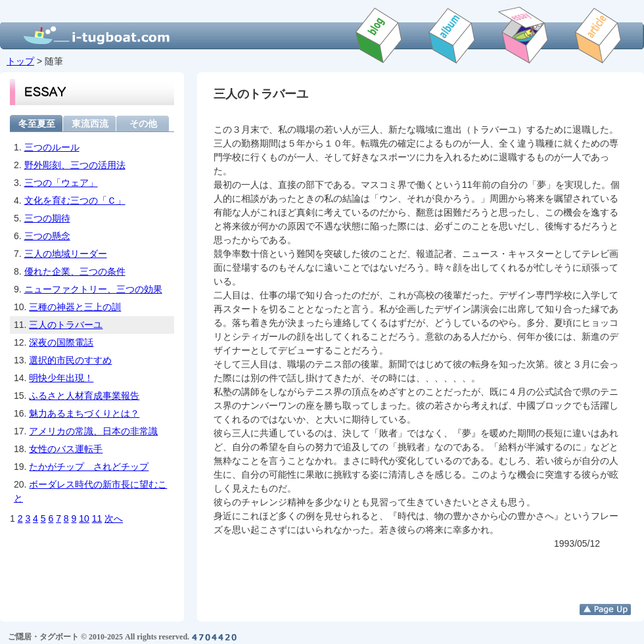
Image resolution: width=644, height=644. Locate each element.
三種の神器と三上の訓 (75, 307)
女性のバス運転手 (66, 449)
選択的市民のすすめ (70, 360)
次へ (114, 518)
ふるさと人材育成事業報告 (84, 396)
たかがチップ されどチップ (89, 467)
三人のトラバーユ (66, 325)
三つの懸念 (47, 236)
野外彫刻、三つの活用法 (75, 165)
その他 (143, 123)
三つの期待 (47, 218)
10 (84, 518)
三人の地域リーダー (66, 254)
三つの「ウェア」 (61, 183)
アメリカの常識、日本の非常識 (93, 431)
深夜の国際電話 (61, 342)
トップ (20, 61)
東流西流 (90, 123)
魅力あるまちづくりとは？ (84, 413)
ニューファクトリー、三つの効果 (93, 289)
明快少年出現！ (61, 378)
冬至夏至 (37, 123)
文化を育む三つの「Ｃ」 (75, 200)
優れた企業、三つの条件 (75, 271)
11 (97, 518)
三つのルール (52, 147)
